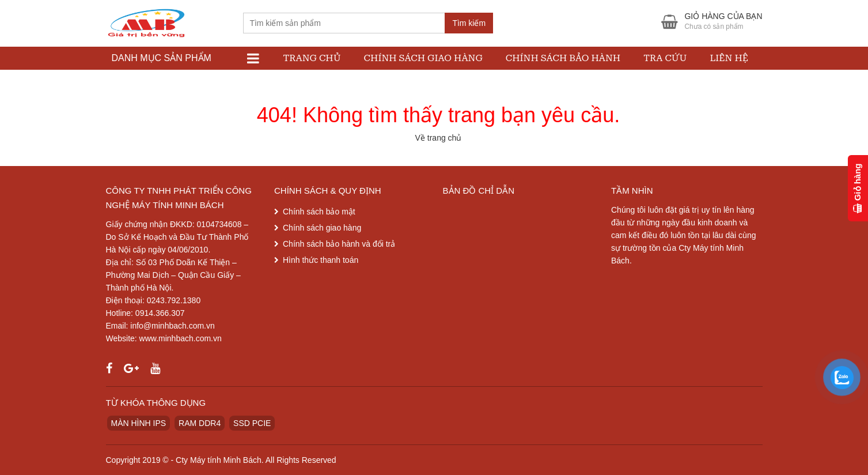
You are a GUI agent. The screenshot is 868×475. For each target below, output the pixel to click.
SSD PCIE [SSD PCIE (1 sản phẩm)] (252, 423)
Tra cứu (665, 58)
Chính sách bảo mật (319, 212)
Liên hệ (729, 58)
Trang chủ (312, 58)
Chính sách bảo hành (563, 58)
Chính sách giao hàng (423, 58)
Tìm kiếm (469, 23)
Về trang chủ (439, 138)
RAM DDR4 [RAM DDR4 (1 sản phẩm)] (200, 423)
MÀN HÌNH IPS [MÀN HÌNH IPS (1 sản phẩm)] (139, 423)
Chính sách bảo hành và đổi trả (339, 244)
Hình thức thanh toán (321, 260)
